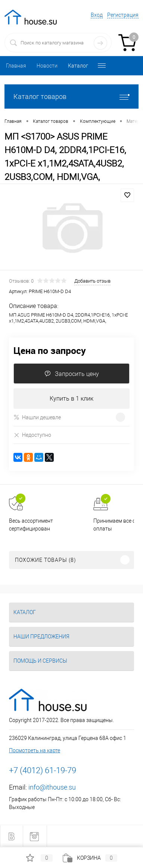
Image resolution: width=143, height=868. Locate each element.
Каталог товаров (71, 97)
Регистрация (123, 15)
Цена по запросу (50, 350)
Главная (16, 66)
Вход (97, 15)
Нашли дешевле (37, 417)
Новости (47, 66)
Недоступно (32, 435)
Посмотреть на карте (35, 750)
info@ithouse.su (52, 787)
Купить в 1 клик (71, 399)
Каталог (78, 66)
